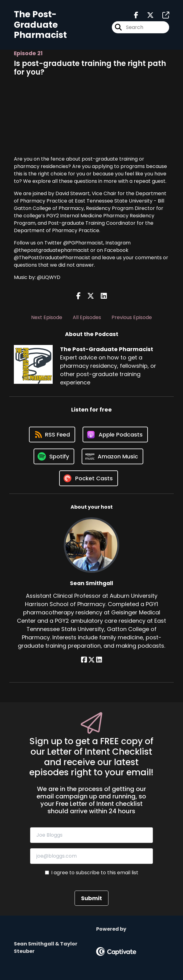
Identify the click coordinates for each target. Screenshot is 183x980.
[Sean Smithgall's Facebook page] (84, 660)
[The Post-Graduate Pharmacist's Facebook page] (136, 15)
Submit (91, 898)
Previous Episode (132, 317)
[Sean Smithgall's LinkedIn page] (99, 660)
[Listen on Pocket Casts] (89, 478)
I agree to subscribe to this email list (95, 873)
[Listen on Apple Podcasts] (115, 435)
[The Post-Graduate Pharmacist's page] (162, 15)
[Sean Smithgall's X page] (91, 660)
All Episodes (87, 317)
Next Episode (47, 317)
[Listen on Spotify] (54, 456)
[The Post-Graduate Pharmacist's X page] (147, 15)
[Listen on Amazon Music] (112, 456)
